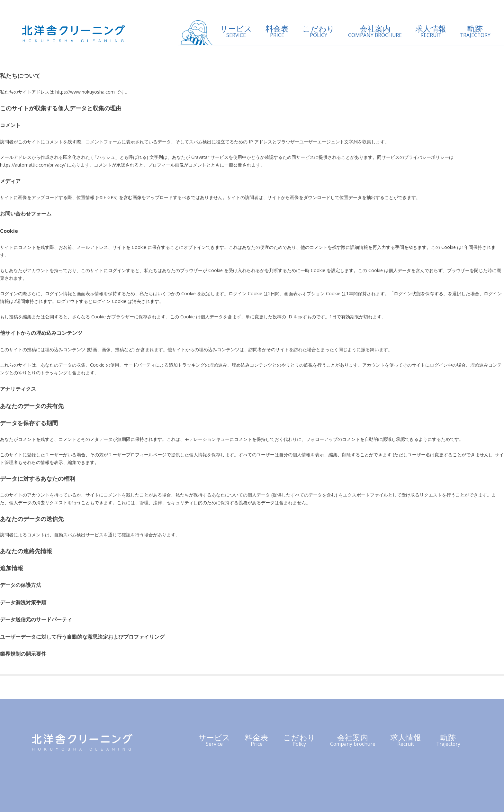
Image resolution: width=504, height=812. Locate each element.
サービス (236, 31)
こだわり (319, 31)
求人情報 (431, 31)
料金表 (277, 31)
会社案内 (375, 31)
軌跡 (475, 31)
